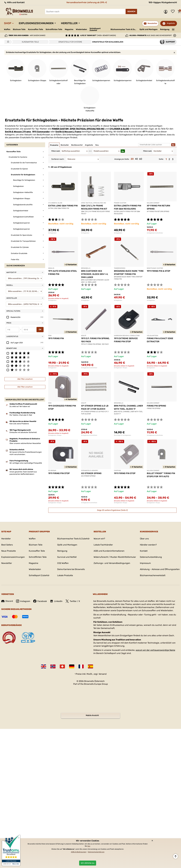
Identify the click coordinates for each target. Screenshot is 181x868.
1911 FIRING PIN (56, 338)
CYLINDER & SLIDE (119, 129)
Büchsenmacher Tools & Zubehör (124, 29)
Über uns (144, 539)
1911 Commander (41, 132)
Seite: (161, 159)
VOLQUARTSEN (152, 336)
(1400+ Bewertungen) (98, 35)
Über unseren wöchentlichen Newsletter (25, 443)
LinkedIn (56, 601)
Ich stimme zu (88, 863)
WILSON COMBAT (153, 203)
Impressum (145, 563)
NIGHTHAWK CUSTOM (155, 268)
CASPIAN (117, 471)
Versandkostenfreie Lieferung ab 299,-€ (87, 2)
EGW (50, 336)
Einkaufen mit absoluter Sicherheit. (23, 432)
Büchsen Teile (19, 29)
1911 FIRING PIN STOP (59, 473)
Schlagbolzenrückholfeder (155, 233)
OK (40, 330)
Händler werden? (148, 545)
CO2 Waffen (63, 563)
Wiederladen (81, 29)
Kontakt (144, 551)
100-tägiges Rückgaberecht (163, 2)
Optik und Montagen (149, 29)
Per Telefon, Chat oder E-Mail (21, 415)
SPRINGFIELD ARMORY (90, 471)
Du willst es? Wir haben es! (20, 406)
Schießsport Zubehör (95, 29)
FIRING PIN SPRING (156, 406)
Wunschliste (173, 12)
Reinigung (165, 29)
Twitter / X (73, 601)
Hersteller (69, 23)
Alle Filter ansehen (25, 379)
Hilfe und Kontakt (14, 2)
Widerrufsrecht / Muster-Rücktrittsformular (115, 557)
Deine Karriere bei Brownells (71, 569)
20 (132, 159)
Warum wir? (99, 539)
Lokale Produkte (65, 575)
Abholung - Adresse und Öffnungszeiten (160, 569)
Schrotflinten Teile (54, 29)
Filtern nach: (56, 151)
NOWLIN (51, 268)
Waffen (7, 29)
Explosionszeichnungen (36, 23)
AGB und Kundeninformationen (109, 551)
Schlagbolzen (52, 233)
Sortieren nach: (58, 159)
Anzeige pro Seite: (122, 159)
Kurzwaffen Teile (36, 29)
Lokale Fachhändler (103, 545)
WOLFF (84, 336)
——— (173, 29)
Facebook (40, 601)
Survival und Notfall (67, 557)
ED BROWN (52, 471)
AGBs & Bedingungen (79, 852)
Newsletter (7, 563)
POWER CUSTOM (60, 129)
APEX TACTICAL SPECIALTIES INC (87, 129)
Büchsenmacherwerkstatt (153, 575)
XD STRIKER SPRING (91, 473)
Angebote (171, 23)
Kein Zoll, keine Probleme (19, 424)
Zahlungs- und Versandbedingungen (112, 563)
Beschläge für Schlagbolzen (123, 435)
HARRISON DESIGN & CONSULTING (127, 336)
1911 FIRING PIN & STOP (159, 271)
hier (89, 846)
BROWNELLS (86, 268)
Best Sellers (7, 545)
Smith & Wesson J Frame (18, 132)
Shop (8, 23)
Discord (7, 601)
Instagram (23, 601)
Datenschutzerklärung (151, 557)
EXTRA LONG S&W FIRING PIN (63, 206)
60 (141, 159)
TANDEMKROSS (120, 268)
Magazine (69, 29)
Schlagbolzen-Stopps (121, 368)
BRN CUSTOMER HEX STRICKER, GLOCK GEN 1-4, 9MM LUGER (95, 274)
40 (136, 159)
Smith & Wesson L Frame (68, 132)
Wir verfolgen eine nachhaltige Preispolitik (26, 463)
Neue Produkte (9, 551)
